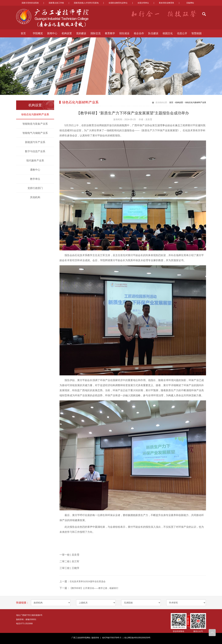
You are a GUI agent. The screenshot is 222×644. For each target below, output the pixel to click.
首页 (23, 33)
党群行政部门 (35, 188)
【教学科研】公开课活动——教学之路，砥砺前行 (94, 588)
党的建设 (81, 33)
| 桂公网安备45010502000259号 (136, 638)
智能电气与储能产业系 (35, 133)
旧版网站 (190, 3)
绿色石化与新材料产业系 (35, 114)
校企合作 (139, 33)
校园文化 (168, 33)
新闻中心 (52, 33)
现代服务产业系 (35, 161)
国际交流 (96, 33)
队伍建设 (153, 33)
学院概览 (38, 33)
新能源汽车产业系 (35, 142)
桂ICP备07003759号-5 (112, 638)
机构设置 (67, 33)
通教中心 (35, 170)
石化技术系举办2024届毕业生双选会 (88, 581)
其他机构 (35, 197)
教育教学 (110, 33)
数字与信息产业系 (35, 151)
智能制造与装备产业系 (35, 124)
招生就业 (124, 33)
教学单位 (35, 179)
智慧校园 (197, 33)
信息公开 (182, 33)
